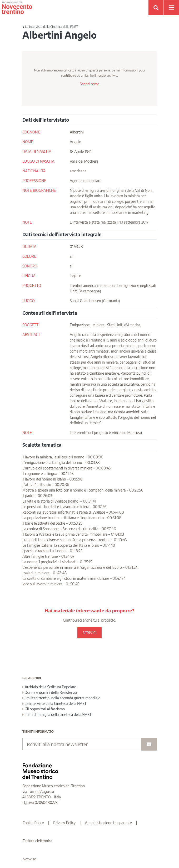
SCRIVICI (89, 633)
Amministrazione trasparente (108, 823)
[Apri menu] (171, 8)
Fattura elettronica (38, 841)
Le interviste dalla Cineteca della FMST (50, 27)
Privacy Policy (64, 823)
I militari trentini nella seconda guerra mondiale (61, 698)
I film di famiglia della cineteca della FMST (57, 714)
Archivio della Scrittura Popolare (49, 687)
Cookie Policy (33, 823)
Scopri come (89, 84)
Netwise (29, 859)
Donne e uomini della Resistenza (50, 692)
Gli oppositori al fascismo (44, 709)
